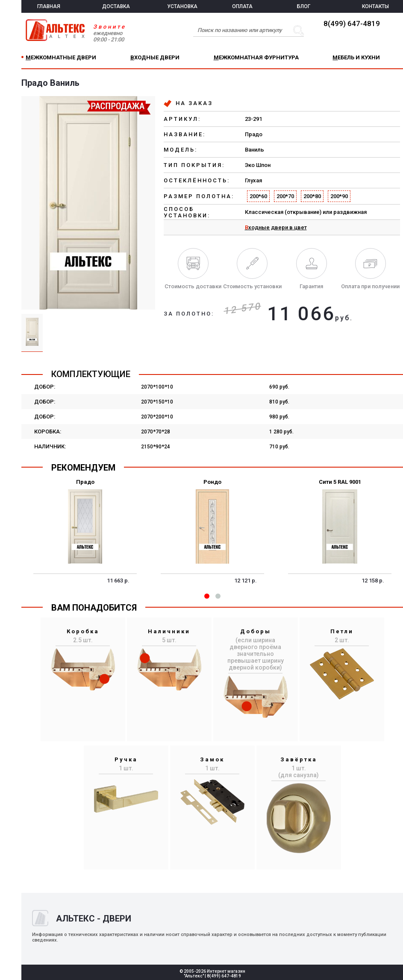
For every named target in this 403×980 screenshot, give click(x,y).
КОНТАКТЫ (375, 6)
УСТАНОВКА (182, 6)
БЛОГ (304, 6)
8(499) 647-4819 (352, 23)
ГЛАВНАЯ (49, 6)
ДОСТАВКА (116, 6)
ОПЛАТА (242, 6)
